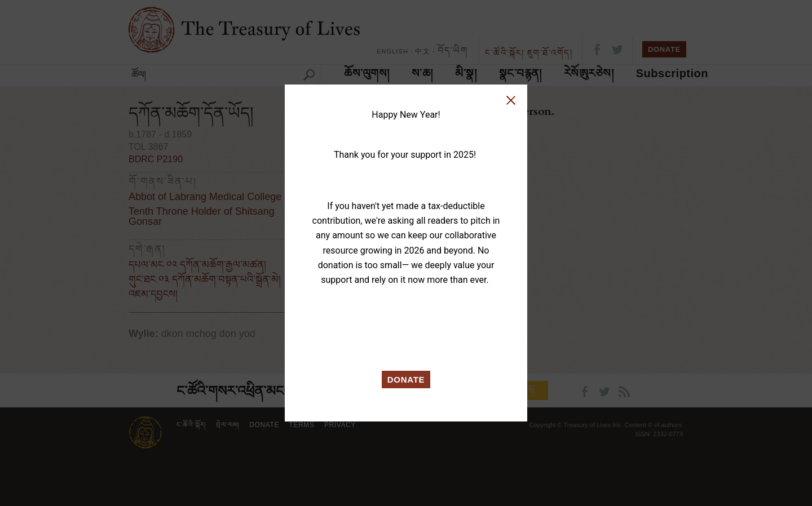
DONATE (406, 379)
